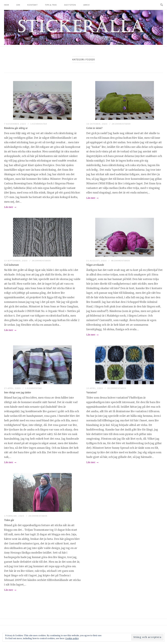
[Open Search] (162, 5)
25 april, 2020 (13, 388)
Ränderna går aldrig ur (16, 128)
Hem (7, 5)
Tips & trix (51, 5)
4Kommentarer (121, 261)
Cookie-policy (72, 638)
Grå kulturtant (11, 265)
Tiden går (9, 520)
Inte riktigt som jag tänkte (18, 392)
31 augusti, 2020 (97, 261)
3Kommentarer (41, 261)
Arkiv (87, 5)
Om (18, 5)
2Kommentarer (121, 124)
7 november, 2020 (15, 124)
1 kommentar (39, 124)
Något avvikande (95, 265)
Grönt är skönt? (94, 128)
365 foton (70, 5)
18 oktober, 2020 (97, 124)
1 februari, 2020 (14, 516)
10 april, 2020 (95, 388)
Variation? (92, 392)
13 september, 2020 (16, 261)
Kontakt (33, 5)
